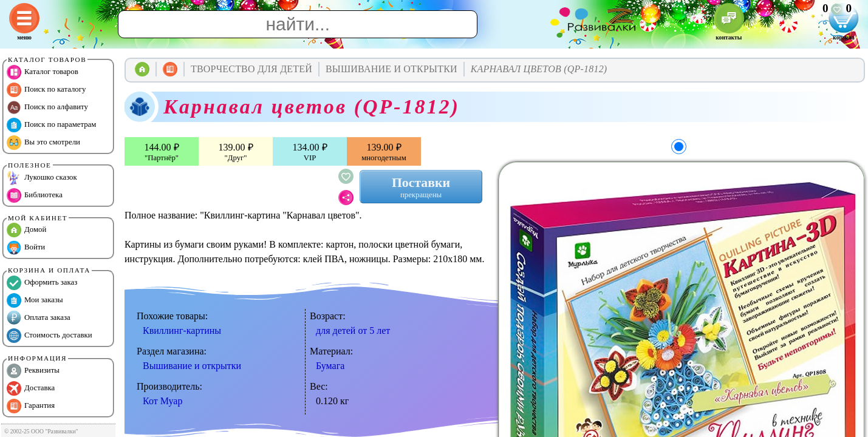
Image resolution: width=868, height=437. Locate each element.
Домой (26, 230)
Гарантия (31, 406)
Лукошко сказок (42, 178)
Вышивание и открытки (192, 366)
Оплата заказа (39, 318)
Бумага (330, 366)
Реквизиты (33, 371)
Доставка (31, 388)
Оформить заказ (42, 283)
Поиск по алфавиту (47, 107)
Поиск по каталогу (46, 90)
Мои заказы (35, 300)
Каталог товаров (43, 72)
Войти (26, 248)
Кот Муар (162, 401)
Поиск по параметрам (51, 125)
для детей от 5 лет (353, 330)
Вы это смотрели (43, 143)
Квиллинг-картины (182, 330)
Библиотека (35, 195)
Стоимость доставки (50, 336)
